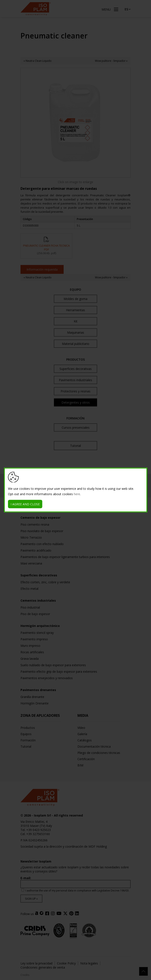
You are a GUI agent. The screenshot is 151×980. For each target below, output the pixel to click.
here (77, 494)
